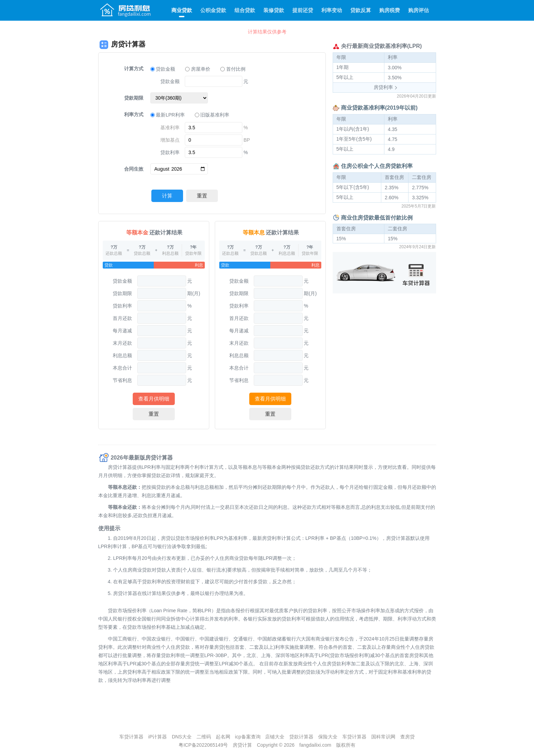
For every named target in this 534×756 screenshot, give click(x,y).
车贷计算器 (131, 737)
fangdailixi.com (315, 745)
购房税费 (390, 10)
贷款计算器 (301, 737)
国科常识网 (383, 737)
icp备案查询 (248, 737)
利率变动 (332, 10)
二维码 (204, 737)
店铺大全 (275, 737)
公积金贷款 (213, 10)
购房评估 (419, 10)
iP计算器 (158, 737)
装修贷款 (274, 10)
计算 (167, 196)
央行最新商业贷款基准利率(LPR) (381, 46)
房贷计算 (242, 745)
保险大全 (328, 737)
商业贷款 (182, 10)
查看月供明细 (154, 399)
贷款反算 (361, 10)
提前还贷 (303, 10)
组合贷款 (245, 10)
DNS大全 (182, 737)
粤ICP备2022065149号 (203, 745)
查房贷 (407, 737)
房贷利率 (383, 87)
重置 (202, 196)
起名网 (223, 737)
